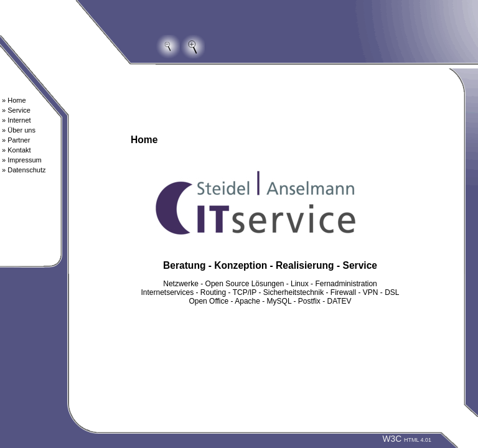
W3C (407, 439)
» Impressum (22, 160)
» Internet (16, 120)
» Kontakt (16, 150)
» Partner (16, 140)
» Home (14, 100)
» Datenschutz (24, 170)
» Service (16, 110)
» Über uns (19, 130)
